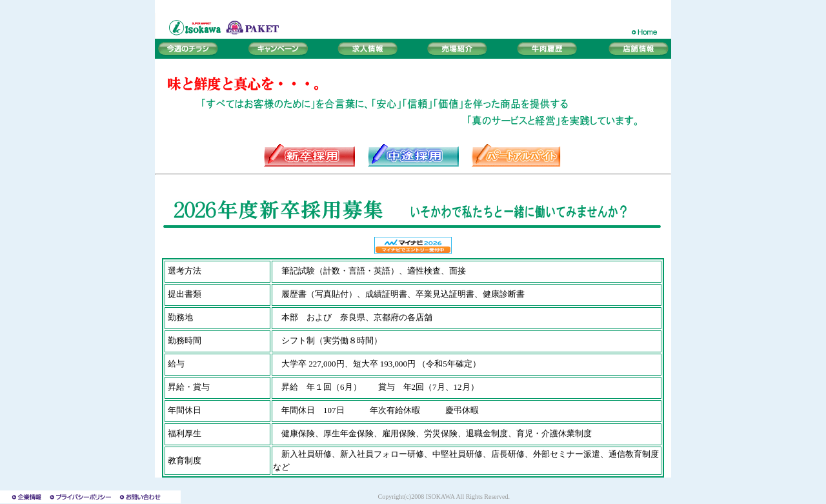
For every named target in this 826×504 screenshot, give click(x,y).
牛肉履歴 (549, 49)
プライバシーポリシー (81, 497)
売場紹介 (458, 49)
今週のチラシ (194, 49)
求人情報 (368, 49)
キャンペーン (277, 49)
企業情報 (23, 497)
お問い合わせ (148, 497)
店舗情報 (632, 49)
